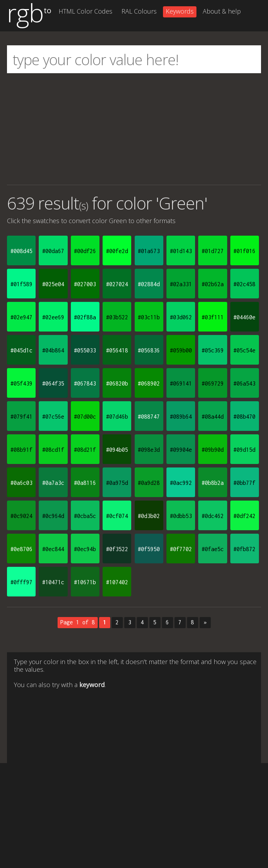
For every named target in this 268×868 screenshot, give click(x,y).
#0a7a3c (53, 483)
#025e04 (53, 284)
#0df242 (244, 516)
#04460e (244, 317)
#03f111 (213, 317)
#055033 (85, 350)
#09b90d (213, 450)
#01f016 (244, 251)
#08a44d (213, 417)
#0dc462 (213, 516)
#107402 (117, 582)
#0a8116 (85, 483)
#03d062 (181, 317)
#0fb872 (244, 549)
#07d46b (117, 417)
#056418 (117, 350)
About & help (222, 11)
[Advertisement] (134, 129)
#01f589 (21, 284)
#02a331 (181, 284)
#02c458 (244, 284)
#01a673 (149, 251)
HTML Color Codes (85, 11)
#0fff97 (21, 582)
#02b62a (213, 284)
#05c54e (244, 350)
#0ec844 (53, 549)
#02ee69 (53, 317)
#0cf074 (117, 516)
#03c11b (149, 317)
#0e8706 (21, 549)
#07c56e (53, 417)
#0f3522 (117, 549)
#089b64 (181, 417)
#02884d (149, 284)
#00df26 (85, 251)
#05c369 (213, 350)
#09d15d (244, 450)
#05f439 (21, 383)
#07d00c (85, 417)
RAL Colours (139, 11)
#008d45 (21, 251)
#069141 (181, 383)
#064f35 (53, 383)
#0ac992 (181, 483)
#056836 (149, 350)
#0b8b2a (213, 483)
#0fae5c (213, 549)
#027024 (117, 284)
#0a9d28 (149, 483)
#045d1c (21, 350)
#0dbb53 (181, 516)
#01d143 (181, 251)
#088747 (149, 417)
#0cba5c (85, 516)
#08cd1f (53, 450)
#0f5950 (149, 549)
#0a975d (117, 483)
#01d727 (213, 251)
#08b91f (21, 450)
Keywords (180, 11)
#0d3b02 (149, 516)
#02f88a (85, 317)
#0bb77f (244, 483)
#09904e (181, 450)
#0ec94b (85, 549)
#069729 (213, 383)
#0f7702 (181, 549)
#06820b (117, 383)
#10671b (85, 582)
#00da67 (53, 251)
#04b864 (53, 350)
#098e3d (149, 450)
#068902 (149, 383)
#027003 (85, 284)
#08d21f (85, 450)
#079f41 (21, 417)
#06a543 (244, 383)
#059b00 (181, 350)
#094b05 (117, 450)
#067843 (85, 383)
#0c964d (53, 516)
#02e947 (21, 317)
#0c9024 (21, 516)
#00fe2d (117, 251)
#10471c (53, 582)
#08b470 (244, 417)
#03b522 (117, 317)
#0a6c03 (21, 483)
